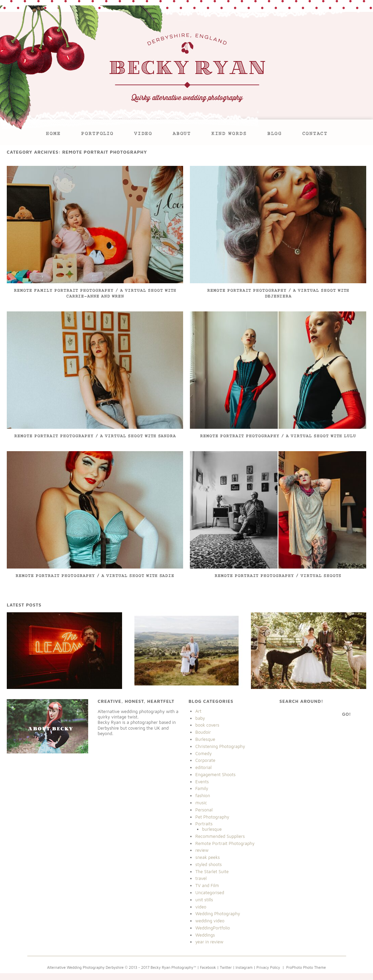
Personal (204, 810)
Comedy (204, 753)
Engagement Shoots (215, 774)
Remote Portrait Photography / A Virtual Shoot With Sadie (95, 576)
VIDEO (143, 134)
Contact (315, 134)
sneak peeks (208, 857)
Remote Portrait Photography (225, 843)
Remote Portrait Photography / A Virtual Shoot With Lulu (278, 436)
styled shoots (209, 864)
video (201, 907)
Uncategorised (210, 892)
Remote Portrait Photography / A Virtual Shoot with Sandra (95, 436)
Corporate (205, 760)
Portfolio (97, 134)
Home (53, 134)
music (201, 803)
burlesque (212, 829)
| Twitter (225, 967)
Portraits (204, 824)
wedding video (210, 921)
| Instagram (243, 967)
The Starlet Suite (212, 871)
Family (202, 788)
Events (202, 782)
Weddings (205, 935)
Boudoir (203, 732)
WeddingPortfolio (213, 928)
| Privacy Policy (266, 967)
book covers (207, 725)
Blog (274, 134)
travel (201, 878)
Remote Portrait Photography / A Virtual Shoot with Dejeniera (278, 294)
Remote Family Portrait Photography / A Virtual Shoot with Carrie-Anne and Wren (95, 294)
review (202, 850)
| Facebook (207, 967)
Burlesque (205, 739)
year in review (209, 942)
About (182, 134)
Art (198, 711)
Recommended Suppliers (220, 836)
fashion (203, 795)
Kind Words (229, 134)
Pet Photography (212, 817)
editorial (203, 767)
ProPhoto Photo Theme (306, 967)
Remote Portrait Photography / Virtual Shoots (278, 576)
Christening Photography (220, 746)
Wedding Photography (218, 914)
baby (200, 718)
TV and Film (207, 885)
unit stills (204, 900)
